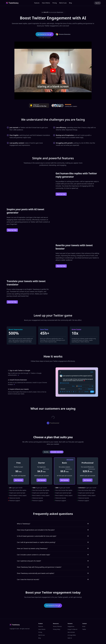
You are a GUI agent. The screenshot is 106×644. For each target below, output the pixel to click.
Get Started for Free (53, 606)
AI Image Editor (72, 635)
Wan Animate (71, 632)
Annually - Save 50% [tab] (57, 452)
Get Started (18, 480)
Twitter (84, 629)
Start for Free (61, 194)
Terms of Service (57, 626)
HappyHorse (71, 626)
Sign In (97, 3)
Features (37, 3)
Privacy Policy (57, 629)
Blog (70, 3)
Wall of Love (63, 3)
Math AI (70, 638)
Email (84, 626)
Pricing (55, 3)
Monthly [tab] (46, 452)
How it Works (46, 3)
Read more (61, 12)
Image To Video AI (72, 629)
